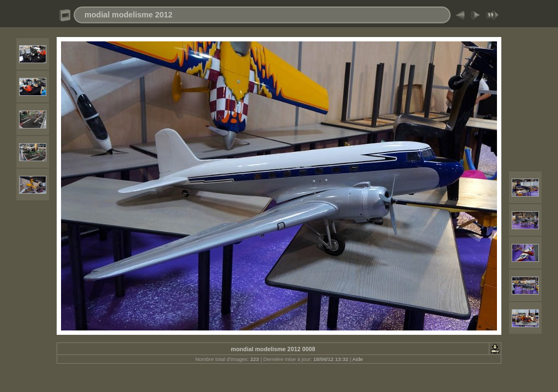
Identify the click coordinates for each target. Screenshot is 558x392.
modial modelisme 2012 (129, 15)
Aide (358, 359)
